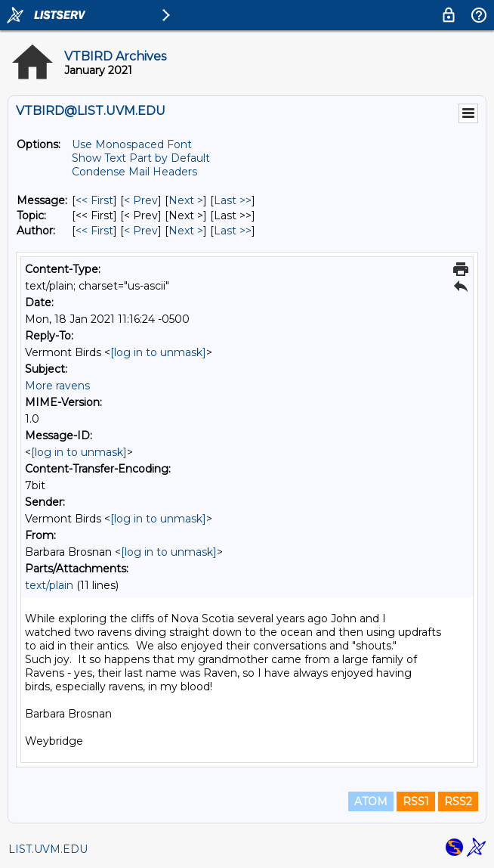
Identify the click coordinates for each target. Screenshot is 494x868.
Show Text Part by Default (141, 158)
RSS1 (416, 801)
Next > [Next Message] (186, 200)
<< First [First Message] (94, 200)
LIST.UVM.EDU (48, 849)
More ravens (57, 386)
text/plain (49, 585)
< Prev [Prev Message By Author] (141, 231)
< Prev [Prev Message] (141, 200)
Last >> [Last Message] (233, 200)
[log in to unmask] (158, 352)
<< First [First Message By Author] (94, 231)
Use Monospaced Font (132, 144)
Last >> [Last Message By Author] (233, 231)
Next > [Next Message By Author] (186, 231)
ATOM (371, 801)
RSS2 (458, 801)
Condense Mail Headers (134, 172)
